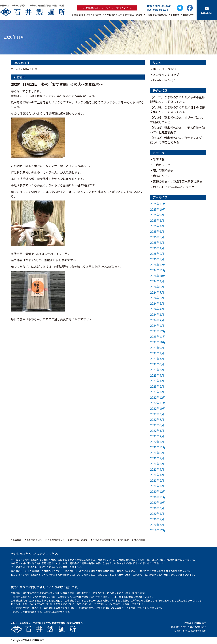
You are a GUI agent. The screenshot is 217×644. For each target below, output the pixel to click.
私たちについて (94, 15)
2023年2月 (157, 386)
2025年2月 (157, 253)
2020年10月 (158, 502)
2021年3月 (157, 475)
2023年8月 (157, 353)
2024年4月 (157, 309)
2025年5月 (157, 237)
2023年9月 (157, 348)
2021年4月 (157, 469)
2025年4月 (157, 242)
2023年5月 (157, 370)
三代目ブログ (162, 165)
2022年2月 (157, 436)
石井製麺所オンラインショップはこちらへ (107, 8)
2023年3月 (157, 381)
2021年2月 (157, 480)
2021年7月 (157, 458)
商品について (162, 176)
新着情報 (78, 15)
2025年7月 (157, 226)
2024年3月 (157, 314)
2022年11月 (158, 403)
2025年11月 (158, 204)
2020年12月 (158, 491)
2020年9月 (157, 508)
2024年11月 (158, 270)
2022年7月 (157, 419)
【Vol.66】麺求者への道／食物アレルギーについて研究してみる (177, 140)
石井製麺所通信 (163, 170)
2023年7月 (157, 359)
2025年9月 (157, 215)
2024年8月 (157, 287)
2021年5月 (157, 464)
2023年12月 (158, 331)
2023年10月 (158, 342)
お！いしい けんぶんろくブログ (174, 187)
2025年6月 (157, 231)
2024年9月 (157, 281)
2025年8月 (157, 220)
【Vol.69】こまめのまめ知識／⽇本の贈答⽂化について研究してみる (177, 110)
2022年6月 (157, 425)
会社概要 (175, 15)
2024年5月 (157, 303)
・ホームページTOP (163, 69)
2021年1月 (157, 486)
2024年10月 (158, 276)
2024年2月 (157, 320)
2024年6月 (157, 298)
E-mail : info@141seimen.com (190, 631)
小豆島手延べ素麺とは (157, 15)
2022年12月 (158, 397)
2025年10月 (158, 209)
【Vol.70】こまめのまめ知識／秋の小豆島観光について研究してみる (177, 99)
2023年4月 (157, 375)
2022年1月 (157, 442)
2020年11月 (158, 497)
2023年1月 (157, 392)
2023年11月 (158, 336)
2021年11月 (158, 447)
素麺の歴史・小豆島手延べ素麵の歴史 (178, 181)
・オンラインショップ (165, 74)
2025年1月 (157, 259)
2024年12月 (158, 265)
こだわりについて (113, 15)
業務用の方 (188, 15)
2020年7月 (157, 519)
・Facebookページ (162, 80)
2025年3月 (157, 248)
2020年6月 (157, 525)
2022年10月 (158, 408)
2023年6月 (157, 364)
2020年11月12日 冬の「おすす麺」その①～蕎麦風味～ (57, 84)
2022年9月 (157, 414)
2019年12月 (158, 530)
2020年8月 (157, 513)
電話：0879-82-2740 (159, 6)
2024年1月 (157, 325)
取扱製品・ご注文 (134, 15)
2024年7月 (157, 292)
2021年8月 (157, 453)
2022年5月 (157, 430)
